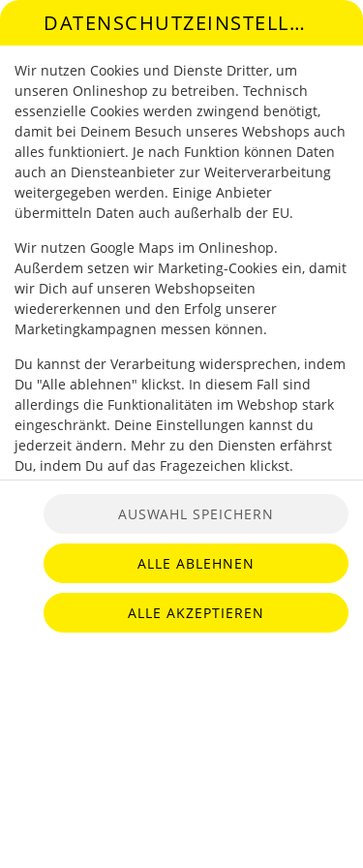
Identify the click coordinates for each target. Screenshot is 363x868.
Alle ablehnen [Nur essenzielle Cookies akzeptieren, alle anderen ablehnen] (196, 563)
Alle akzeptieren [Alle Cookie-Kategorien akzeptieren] (196, 613)
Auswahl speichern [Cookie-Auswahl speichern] (196, 514)
